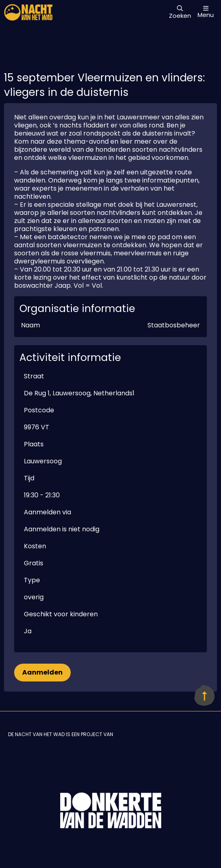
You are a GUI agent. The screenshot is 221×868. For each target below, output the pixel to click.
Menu (206, 12)
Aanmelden (42, 672)
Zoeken (180, 13)
